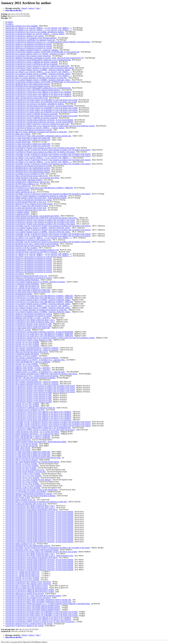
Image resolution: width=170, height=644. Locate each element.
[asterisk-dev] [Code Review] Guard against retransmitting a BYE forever (32, 510)
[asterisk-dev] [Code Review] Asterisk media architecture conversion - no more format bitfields (39, 106)
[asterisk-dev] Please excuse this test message (22, 380)
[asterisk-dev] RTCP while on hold (18, 498)
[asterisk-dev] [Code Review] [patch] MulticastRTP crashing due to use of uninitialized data (38, 60)
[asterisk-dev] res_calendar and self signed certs (23, 286)
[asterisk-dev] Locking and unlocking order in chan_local (26, 202)
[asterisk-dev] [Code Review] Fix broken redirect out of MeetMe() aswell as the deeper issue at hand (41, 102)
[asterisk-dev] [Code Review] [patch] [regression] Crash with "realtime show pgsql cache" (38, 66)
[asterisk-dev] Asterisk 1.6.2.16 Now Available (22, 466)
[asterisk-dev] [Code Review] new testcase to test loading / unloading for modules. (35, 32)
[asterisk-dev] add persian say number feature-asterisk (25, 594)
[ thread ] (24, 8)
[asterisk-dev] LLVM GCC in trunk (18, 330)
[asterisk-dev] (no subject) (15, 274)
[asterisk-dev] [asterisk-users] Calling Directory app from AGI (28, 182)
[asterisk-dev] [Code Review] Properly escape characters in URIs (29, 324)
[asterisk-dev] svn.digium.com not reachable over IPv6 (25, 174)
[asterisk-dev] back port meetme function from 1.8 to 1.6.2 (26, 276)
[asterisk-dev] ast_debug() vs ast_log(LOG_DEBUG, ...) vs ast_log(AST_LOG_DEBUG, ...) (39, 28)
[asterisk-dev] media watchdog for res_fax (21, 192)
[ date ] (38, 8)
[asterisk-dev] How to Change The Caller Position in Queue (27, 206)
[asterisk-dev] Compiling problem (18, 190)
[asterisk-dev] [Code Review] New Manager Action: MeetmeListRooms (31, 38)
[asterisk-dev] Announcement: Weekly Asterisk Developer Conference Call (32, 250)
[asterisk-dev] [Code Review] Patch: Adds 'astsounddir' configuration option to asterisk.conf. (39, 136)
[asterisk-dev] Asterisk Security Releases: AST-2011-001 (26, 472)
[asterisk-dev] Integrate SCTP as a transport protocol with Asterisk (29, 204)
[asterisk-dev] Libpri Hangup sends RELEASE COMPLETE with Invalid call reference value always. (42, 218)
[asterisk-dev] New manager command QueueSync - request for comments (32, 50)
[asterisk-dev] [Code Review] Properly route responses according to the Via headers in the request (40, 148)
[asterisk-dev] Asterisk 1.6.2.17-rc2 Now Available (24, 486)
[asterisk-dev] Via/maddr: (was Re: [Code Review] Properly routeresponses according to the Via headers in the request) (48, 548)
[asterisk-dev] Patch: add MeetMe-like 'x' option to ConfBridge (28, 362)
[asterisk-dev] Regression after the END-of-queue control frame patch (30, 246)
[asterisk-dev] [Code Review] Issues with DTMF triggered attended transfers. (33, 90)
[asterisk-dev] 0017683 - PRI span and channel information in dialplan (31, 378)
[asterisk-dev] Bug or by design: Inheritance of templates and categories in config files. (36, 78)
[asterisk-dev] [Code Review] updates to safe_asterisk (25, 36)
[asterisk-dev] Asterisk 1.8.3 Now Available (21, 468)
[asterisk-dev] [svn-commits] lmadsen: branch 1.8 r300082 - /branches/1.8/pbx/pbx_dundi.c (38, 70)
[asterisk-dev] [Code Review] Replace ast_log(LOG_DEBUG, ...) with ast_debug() (35, 34)
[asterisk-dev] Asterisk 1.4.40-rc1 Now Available (23, 474)
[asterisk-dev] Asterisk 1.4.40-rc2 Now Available (23, 488)
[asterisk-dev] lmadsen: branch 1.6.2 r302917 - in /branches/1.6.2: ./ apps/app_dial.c (35, 360)
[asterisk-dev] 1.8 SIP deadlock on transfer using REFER (26, 492)
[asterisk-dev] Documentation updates (19, 294)
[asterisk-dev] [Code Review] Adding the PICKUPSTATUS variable (30, 590)
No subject (9, 22)
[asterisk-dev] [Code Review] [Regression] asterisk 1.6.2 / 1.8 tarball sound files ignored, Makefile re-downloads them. (48, 42)
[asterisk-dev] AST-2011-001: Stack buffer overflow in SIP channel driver (32, 490)
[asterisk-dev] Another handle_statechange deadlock (24, 180)
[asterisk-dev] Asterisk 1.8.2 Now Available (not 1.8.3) (25, 470)
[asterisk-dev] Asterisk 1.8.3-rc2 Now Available (22, 344)
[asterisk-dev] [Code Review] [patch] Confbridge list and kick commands (32, 62)
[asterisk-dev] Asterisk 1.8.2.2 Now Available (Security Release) (28, 480)
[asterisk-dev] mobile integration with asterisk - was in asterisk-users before (32, 178)
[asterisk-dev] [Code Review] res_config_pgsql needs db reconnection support (33, 596)
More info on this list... (14, 10)
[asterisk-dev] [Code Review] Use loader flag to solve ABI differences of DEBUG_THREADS (39, 188)
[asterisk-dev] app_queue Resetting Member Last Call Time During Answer (32, 462)
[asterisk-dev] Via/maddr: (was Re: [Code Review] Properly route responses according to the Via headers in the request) (48, 150)
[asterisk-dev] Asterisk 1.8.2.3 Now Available (22, 26)
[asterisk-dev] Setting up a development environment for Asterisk (29, 44)
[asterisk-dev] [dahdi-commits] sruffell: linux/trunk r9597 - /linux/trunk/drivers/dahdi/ (36, 198)
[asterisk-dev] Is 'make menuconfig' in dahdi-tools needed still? (28, 138)
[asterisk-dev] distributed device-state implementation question (28, 84)
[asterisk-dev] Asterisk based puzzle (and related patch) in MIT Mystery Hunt (33, 458)
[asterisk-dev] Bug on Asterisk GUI (18, 186)
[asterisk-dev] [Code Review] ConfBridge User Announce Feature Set (30, 40)
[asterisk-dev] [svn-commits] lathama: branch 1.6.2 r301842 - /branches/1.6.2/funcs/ (35, 54)
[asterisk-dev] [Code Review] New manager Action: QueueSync (28, 56)
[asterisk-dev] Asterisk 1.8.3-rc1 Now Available (22, 342)
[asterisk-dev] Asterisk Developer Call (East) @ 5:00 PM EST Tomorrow (32, 252)
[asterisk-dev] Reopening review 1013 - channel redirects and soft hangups (32, 244)
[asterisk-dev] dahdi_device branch (18, 134)
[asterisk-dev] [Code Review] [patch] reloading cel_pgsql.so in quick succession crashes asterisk (40, 68)
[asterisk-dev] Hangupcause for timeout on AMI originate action (28, 240)
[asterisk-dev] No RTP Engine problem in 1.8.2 (22, 184)
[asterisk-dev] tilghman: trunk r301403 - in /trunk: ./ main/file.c (28, 318)
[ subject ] (31, 8)
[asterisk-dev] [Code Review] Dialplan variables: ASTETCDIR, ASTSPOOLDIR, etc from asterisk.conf (43, 52)
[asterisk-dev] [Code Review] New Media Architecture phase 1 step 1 (30, 320)
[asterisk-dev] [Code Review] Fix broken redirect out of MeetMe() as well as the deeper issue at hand (42, 100)
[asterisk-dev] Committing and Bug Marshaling (22, 280)
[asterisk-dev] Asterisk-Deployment (18, 142)
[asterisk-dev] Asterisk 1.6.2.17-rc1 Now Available (24, 476)
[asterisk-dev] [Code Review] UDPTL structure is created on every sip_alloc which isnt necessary (40, 430)
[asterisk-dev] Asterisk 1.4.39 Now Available (22, 248)
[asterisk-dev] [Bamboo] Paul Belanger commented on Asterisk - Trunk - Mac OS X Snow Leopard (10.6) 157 (45, 58)
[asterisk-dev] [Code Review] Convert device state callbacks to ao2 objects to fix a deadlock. (39, 92)
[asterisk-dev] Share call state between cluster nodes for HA (27, 98)
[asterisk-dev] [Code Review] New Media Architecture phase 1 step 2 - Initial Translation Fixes (39, 556)
